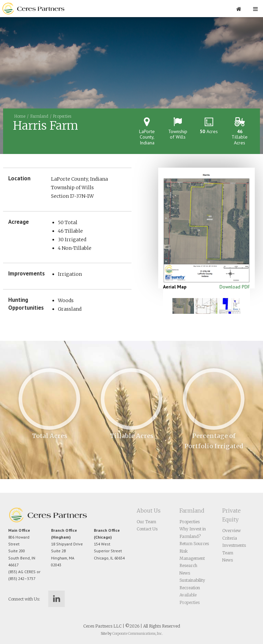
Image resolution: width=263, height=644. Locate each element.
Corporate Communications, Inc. (137, 634)
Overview (231, 531)
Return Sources (194, 544)
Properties (62, 116)
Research (188, 565)
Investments (234, 545)
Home (20, 116)
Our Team (146, 522)
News (185, 573)
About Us (149, 511)
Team (228, 553)
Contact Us (147, 529)
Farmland (39, 116)
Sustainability (192, 580)
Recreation (190, 588)
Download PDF (235, 287)
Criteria (230, 538)
